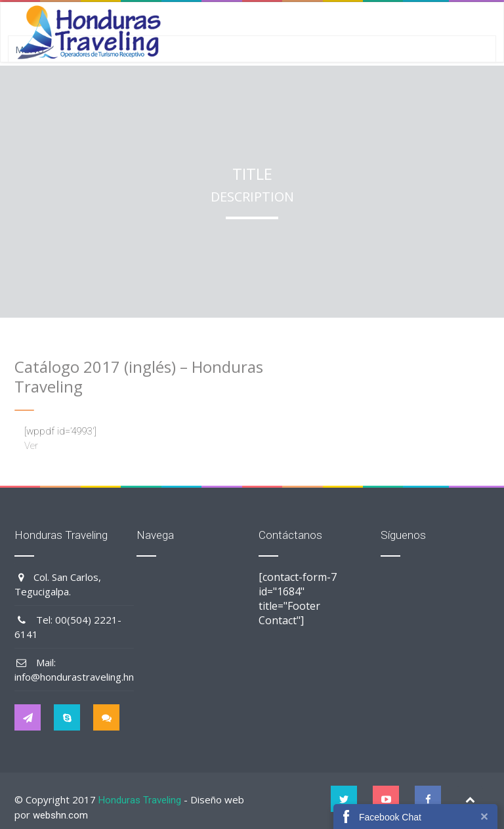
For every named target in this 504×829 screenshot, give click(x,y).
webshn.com (60, 815)
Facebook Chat (390, 817)
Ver (31, 446)
